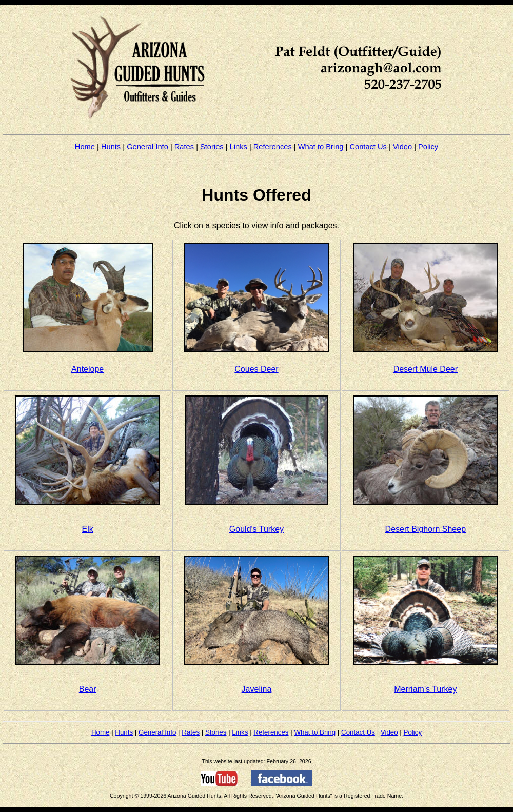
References (273, 147)
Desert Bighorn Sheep (426, 529)
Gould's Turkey (256, 529)
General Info (147, 147)
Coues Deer (256, 369)
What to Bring (321, 147)
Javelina (257, 689)
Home (85, 147)
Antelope (87, 369)
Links (239, 147)
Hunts (111, 147)
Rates (184, 147)
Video (402, 147)
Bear (88, 689)
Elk (88, 529)
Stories (212, 147)
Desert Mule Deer (426, 369)
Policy (428, 147)
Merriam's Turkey (425, 689)
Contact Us (368, 147)
